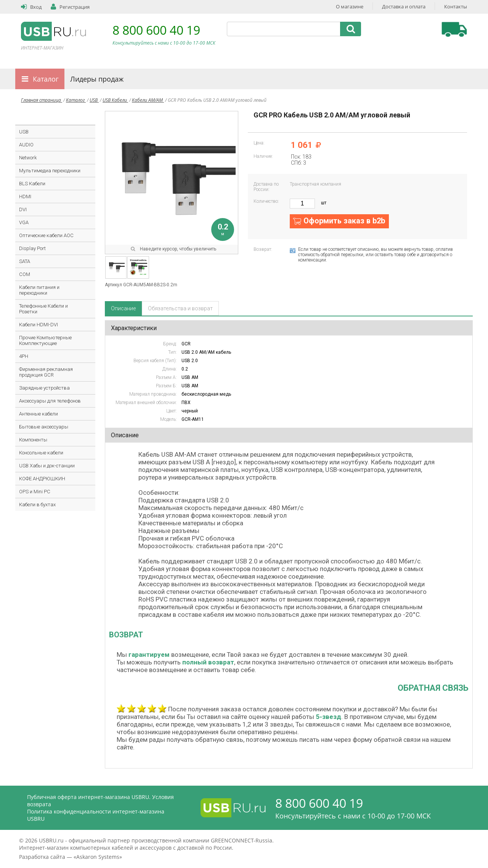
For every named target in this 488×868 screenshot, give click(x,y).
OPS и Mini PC (35, 492)
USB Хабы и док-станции (47, 466)
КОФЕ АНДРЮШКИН (42, 479)
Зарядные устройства (44, 388)
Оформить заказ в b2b (344, 221)
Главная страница (42, 100)
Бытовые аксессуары (44, 427)
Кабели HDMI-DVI (39, 325)
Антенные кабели (39, 414)
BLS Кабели (32, 184)
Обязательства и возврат (180, 308)
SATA (25, 261)
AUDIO (26, 145)
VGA (24, 222)
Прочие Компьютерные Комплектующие (45, 340)
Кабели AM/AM (148, 100)
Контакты (456, 6)
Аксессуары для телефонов (50, 401)
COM (25, 274)
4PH (24, 356)
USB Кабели (115, 100)
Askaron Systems (98, 857)
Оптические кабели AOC (46, 235)
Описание (123, 308)
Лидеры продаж (97, 79)
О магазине (350, 6)
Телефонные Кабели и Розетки (43, 309)
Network (28, 158)
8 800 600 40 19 (156, 30)
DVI (23, 209)
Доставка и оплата (404, 6)
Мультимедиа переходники (50, 171)
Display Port (32, 248)
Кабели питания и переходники (39, 290)
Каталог (46, 79)
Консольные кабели (41, 453)
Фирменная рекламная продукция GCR (46, 372)
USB (94, 100)
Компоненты (33, 440)
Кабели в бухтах (37, 505)
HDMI (25, 197)
